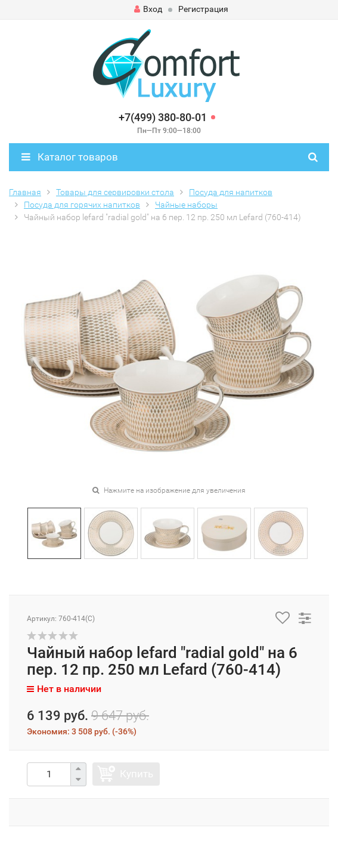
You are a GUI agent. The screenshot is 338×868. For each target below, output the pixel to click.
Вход (148, 9)
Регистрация (203, 9)
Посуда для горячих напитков (82, 205)
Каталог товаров (70, 157)
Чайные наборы (186, 205)
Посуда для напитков (231, 192)
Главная (25, 192)
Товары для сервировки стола (115, 192)
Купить (137, 774)
